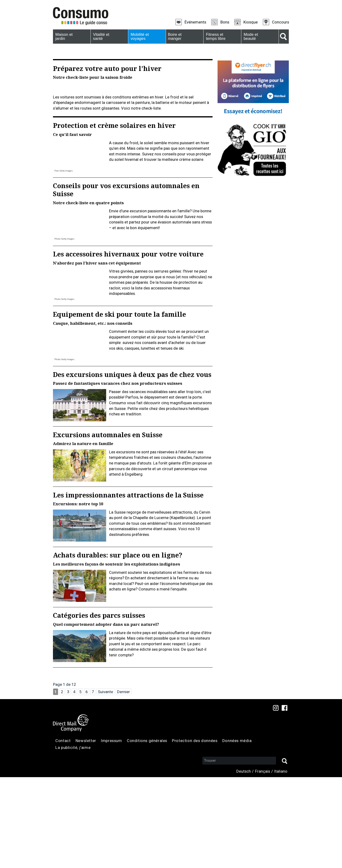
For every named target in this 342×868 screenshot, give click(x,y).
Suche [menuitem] (284, 37)
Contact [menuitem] (63, 831)
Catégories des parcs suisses (99, 706)
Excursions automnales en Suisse (108, 526)
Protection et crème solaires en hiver (114, 216)
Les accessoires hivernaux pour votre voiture (128, 345)
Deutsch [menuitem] (244, 862)
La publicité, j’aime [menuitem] (73, 839)
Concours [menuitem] (280, 22)
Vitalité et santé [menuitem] (101, 36)
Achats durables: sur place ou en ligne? (118, 646)
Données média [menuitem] (237, 831)
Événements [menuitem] (195, 22)
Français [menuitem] (263, 862)
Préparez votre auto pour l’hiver (107, 68)
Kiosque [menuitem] (251, 22)
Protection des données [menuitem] (195, 831)
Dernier (123, 783)
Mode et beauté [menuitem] (250, 36)
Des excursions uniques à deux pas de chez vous (132, 465)
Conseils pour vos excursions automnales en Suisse (126, 281)
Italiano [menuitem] (281, 862)
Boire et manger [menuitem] (174, 36)
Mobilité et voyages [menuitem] (139, 36)
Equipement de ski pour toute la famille (119, 405)
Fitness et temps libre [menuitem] (215, 36)
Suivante (105, 783)
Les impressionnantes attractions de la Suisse (128, 586)
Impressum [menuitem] (111, 831)
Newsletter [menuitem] (86, 831)
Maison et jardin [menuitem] (63, 36)
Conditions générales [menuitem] (147, 831)
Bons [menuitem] (225, 22)
